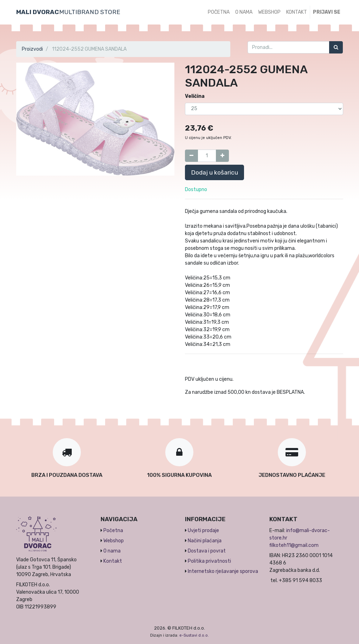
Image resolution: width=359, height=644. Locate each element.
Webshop (114, 541)
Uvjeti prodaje (203, 531)
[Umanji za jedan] (191, 156)
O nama (112, 551)
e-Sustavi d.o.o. (194, 635)
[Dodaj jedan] (222, 156)
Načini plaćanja (205, 541)
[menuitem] (219, 12)
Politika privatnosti (209, 561)
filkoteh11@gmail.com (294, 545)
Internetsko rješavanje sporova (223, 571)
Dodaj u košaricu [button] (214, 172)
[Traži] (336, 47)
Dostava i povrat (207, 551)
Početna (113, 531)
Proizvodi (32, 49)
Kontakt (113, 561)
